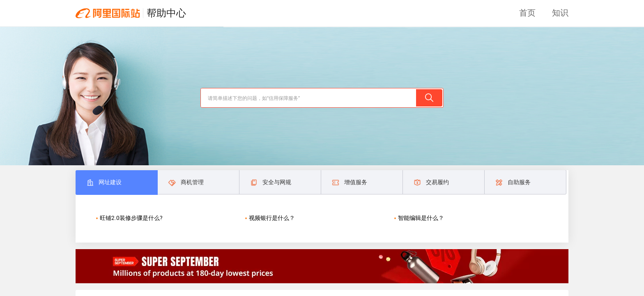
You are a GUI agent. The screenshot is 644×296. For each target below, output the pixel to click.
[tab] (116, 183)
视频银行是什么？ (272, 218)
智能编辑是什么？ (421, 218)
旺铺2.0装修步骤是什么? (131, 218)
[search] (308, 98)
